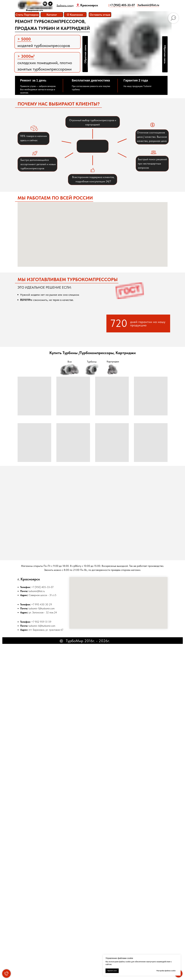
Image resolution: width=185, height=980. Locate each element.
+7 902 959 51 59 (41, 622)
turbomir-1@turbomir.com (42, 608)
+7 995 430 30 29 (42, 604)
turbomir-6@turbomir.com (42, 626)
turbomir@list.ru (37, 591)
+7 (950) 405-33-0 (42, 587)
